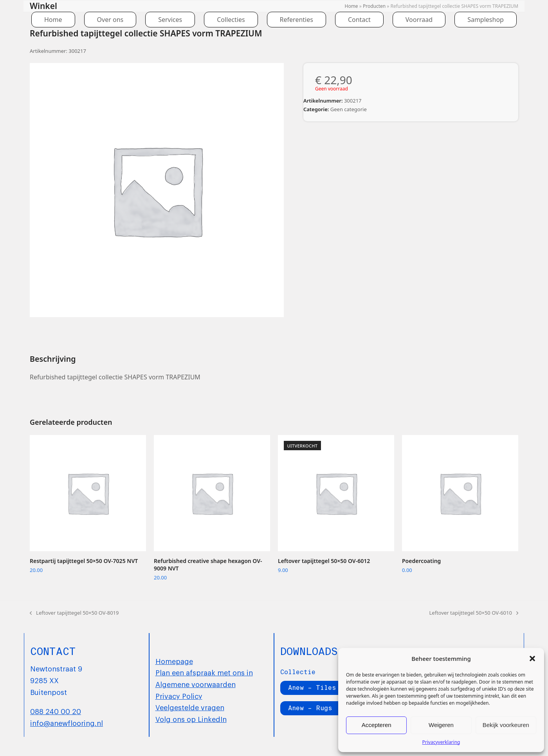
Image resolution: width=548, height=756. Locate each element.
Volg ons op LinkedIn (191, 719)
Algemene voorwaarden (196, 684)
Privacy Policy (179, 696)
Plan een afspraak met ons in (204, 672)
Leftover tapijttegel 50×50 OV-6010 (474, 613)
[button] (532, 659)
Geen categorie (349, 109)
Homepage (174, 661)
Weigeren (441, 725)
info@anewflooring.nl (67, 723)
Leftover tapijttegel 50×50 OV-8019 (74, 613)
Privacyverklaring (441, 742)
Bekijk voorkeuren (506, 725)
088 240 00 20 (56, 711)
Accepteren (377, 725)
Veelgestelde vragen (190, 707)
